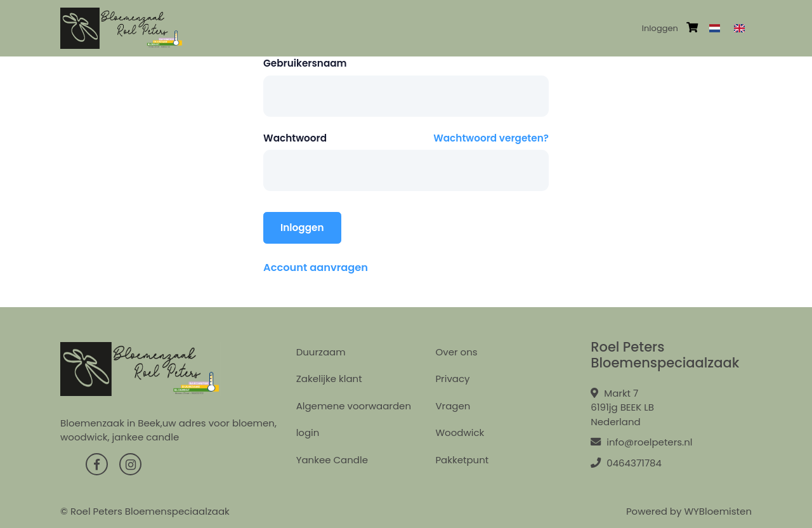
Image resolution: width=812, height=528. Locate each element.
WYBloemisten (718, 511)
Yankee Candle (332, 460)
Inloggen (660, 28)
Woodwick (460, 432)
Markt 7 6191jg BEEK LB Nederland (622, 407)
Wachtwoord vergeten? (491, 138)
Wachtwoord (295, 138)
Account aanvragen (316, 267)
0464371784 (626, 463)
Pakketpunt (462, 460)
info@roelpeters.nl (641, 442)
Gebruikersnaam (305, 63)
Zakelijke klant (329, 379)
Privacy (452, 379)
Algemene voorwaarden (354, 406)
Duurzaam (321, 352)
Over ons (456, 352)
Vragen (453, 406)
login (308, 432)
